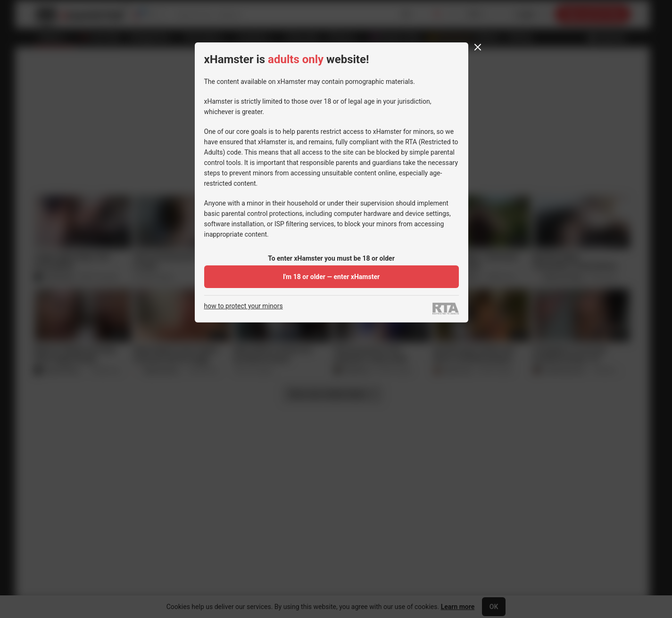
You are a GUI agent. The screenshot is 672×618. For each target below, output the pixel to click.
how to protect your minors (244, 306)
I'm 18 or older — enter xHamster (331, 277)
